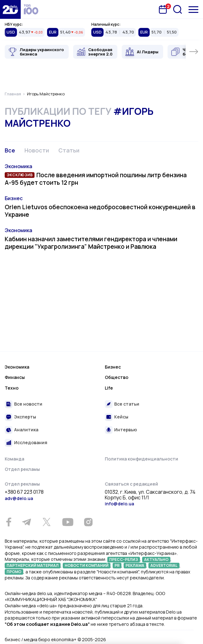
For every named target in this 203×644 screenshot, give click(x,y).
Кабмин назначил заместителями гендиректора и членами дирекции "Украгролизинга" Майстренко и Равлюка (91, 243)
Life (109, 388)
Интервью (126, 430)
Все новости (28, 404)
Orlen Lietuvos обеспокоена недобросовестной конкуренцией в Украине (100, 211)
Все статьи (127, 404)
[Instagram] (88, 522)
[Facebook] (9, 522)
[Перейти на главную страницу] (10, 9)
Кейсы (121, 417)
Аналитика (26, 430)
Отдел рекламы (22, 469)
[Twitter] (46, 522)
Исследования (31, 442)
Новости (37, 150)
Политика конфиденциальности (142, 459)
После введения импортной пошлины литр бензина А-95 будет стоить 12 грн (96, 179)
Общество (117, 377)
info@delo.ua (119, 504)
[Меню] (193, 10)
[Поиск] (178, 9)
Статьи (69, 150)
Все (10, 150)
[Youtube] (68, 522)
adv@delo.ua (19, 498)
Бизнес (14, 198)
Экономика (19, 166)
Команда (14, 459)
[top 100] (31, 9)
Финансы (15, 377)
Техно (12, 388)
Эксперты (25, 417)
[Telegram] (26, 522)
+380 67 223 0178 (24, 492)
